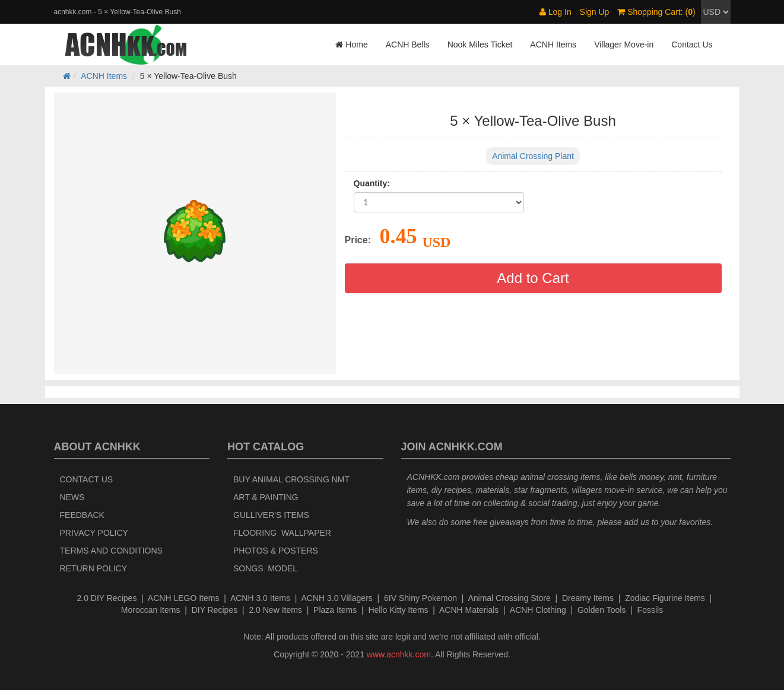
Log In (556, 12)
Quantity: (372, 183)
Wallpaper (306, 533)
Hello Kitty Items (398, 610)
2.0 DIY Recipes (107, 598)
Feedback (82, 515)
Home (351, 44)
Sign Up (595, 12)
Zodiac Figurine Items (665, 598)
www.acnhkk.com (399, 654)
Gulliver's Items (271, 515)
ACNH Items (553, 44)
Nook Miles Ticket (480, 44)
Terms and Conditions (111, 551)
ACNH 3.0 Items (260, 598)
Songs (248, 568)
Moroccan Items (151, 610)
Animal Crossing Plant (533, 156)
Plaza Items (335, 610)
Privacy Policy (94, 533)
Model (283, 568)
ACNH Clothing (538, 610)
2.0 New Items (275, 610)
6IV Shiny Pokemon (420, 598)
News (72, 497)
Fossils (650, 610)
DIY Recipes (215, 610)
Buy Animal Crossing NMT (291, 479)
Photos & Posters (276, 551)
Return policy (94, 568)
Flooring (255, 533)
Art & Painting (266, 497)
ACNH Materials (469, 610)
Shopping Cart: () (656, 12)
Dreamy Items (588, 598)
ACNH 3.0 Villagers (337, 598)
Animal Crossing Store (509, 598)
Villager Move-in (624, 44)
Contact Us (692, 44)
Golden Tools (602, 610)
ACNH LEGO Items (184, 598)
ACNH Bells (408, 44)
